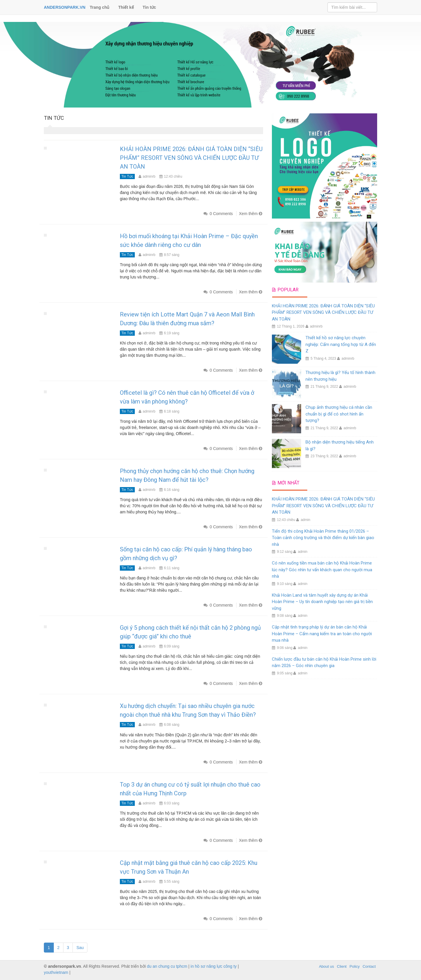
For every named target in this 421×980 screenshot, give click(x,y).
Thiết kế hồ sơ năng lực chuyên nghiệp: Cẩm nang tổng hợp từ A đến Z (341, 344)
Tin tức (149, 7)
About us (326, 966)
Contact (369, 966)
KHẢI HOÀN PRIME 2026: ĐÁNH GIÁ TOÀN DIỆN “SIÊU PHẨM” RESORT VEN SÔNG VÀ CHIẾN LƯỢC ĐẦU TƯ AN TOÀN (191, 158)
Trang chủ (100, 7)
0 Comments (221, 214)
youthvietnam (56, 972)
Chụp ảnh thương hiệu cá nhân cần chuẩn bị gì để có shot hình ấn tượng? (339, 414)
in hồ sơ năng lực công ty (214, 966)
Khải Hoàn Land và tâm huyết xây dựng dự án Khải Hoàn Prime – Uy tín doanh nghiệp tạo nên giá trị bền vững (322, 602)
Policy (355, 966)
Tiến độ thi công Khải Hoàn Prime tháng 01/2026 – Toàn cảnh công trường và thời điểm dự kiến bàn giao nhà (323, 538)
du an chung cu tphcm (167, 966)
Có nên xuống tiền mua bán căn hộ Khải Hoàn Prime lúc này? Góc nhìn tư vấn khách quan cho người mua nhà (322, 570)
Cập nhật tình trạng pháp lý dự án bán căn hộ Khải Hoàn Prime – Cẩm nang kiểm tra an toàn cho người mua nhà (322, 634)
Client (342, 966)
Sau (80, 948)
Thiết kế (126, 7)
